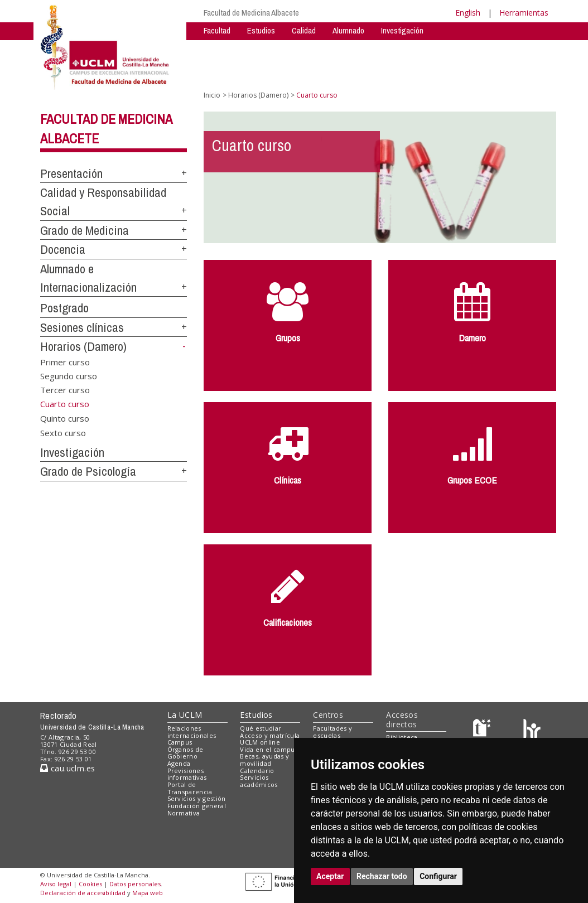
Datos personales (135, 884)
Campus (180, 742)
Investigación (402, 30)
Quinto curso (65, 418)
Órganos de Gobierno (185, 753)
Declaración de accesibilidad (83, 893)
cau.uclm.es (68, 768)
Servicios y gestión (197, 798)
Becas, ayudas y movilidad (264, 760)
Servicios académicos (259, 781)
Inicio (212, 95)
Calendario (257, 771)
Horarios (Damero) (83, 346)
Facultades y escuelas (332, 732)
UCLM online (260, 742)
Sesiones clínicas (82, 327)
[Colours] (532, 730)
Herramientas (524, 13)
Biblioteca (402, 737)
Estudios (261, 30)
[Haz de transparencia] (483, 730)
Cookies (90, 884)
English (468, 13)
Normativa (184, 813)
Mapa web (148, 893)
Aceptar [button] (330, 876)
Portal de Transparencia (190, 788)
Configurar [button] (438, 876)
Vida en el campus (269, 749)
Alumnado (348, 30)
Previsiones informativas (187, 774)
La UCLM (185, 715)
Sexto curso (63, 432)
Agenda (179, 763)
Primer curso (65, 361)
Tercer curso (65, 390)
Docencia (63, 249)
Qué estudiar (261, 728)
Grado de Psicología (88, 471)
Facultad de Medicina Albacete (251, 13)
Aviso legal (56, 884)
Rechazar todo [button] (382, 876)
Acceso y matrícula (270, 735)
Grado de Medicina (85, 230)
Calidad (304, 30)
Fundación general (197, 806)
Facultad (217, 30)
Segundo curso (69, 375)
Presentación (71, 173)
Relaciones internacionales (192, 732)
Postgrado (64, 308)
